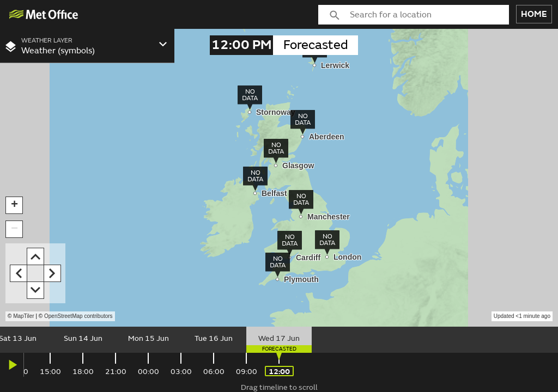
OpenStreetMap (78, 316)
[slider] (279, 340)
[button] (14, 205)
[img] (44, 14)
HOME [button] (534, 14)
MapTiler (24, 316)
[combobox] (429, 15)
